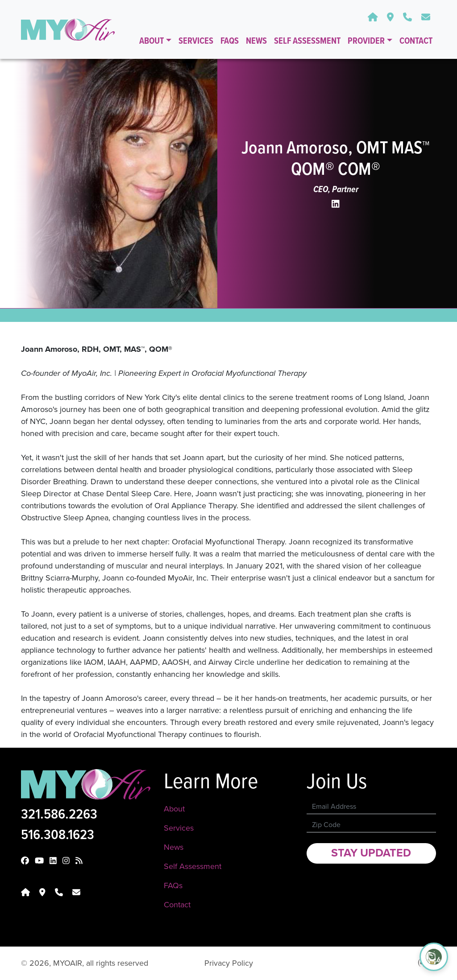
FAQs (230, 41)
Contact (416, 41)
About (152, 41)
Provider (367, 41)
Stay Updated (371, 853)
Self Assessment (307, 41)
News (256, 41)
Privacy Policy (229, 963)
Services (196, 41)
